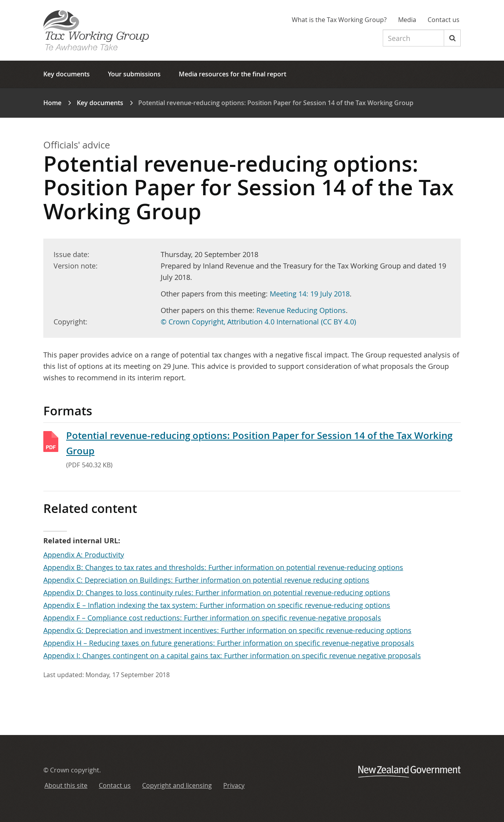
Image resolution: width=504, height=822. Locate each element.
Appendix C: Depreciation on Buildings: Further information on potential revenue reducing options (206, 580)
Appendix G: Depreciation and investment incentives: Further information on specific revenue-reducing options (227, 630)
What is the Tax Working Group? (339, 20)
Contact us (444, 20)
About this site (66, 785)
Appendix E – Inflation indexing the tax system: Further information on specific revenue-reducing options (217, 605)
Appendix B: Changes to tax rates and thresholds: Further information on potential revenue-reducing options (223, 567)
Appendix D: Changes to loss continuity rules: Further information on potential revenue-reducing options (217, 592)
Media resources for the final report (233, 74)
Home (52, 103)
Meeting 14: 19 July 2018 (310, 294)
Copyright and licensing (177, 785)
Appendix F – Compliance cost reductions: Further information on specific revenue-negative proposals (212, 618)
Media (407, 20)
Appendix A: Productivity (84, 555)
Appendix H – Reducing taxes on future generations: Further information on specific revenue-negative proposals (229, 643)
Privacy (234, 785)
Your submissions (134, 74)
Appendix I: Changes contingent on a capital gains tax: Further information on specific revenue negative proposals (232, 655)
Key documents (67, 74)
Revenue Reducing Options (301, 310)
